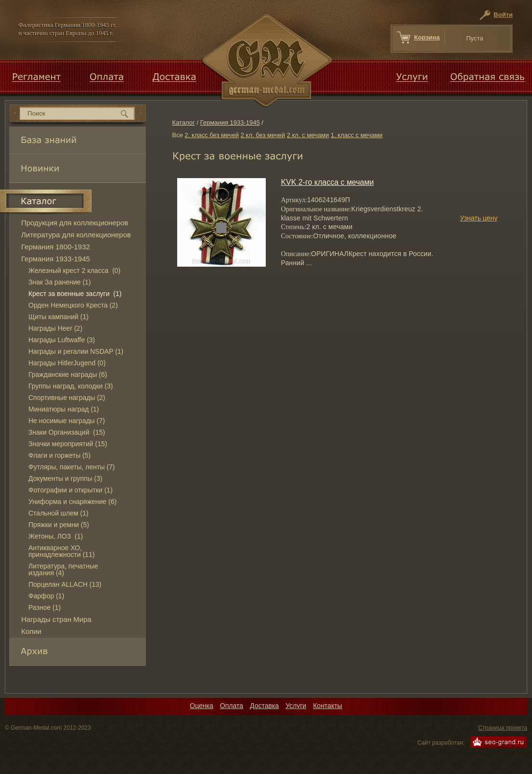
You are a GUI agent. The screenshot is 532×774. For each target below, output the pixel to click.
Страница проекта (503, 728)
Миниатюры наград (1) (64, 409)
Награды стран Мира (56, 619)
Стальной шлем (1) (58, 513)
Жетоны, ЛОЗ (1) (56, 536)
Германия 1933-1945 (230, 123)
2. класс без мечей (212, 135)
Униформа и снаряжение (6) (72, 502)
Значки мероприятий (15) (68, 444)
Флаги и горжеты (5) (59, 455)
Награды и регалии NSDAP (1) (76, 351)
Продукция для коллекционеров (75, 223)
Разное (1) (45, 607)
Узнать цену (479, 218)
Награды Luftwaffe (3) (62, 340)
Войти (503, 15)
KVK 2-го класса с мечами (327, 182)
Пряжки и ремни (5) (59, 525)
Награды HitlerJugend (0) (67, 363)
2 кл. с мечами (308, 135)
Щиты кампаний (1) (58, 317)
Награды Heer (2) (55, 328)
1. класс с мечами (357, 135)
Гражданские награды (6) (68, 374)
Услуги (296, 706)
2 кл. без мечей (263, 135)
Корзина (427, 37)
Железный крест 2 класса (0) (74, 271)
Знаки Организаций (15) (67, 432)
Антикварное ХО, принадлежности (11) (62, 551)
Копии (31, 631)
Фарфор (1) (46, 596)
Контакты (327, 706)
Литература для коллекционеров (76, 235)
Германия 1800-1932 (56, 247)
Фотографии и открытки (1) (71, 490)
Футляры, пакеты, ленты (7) (72, 467)
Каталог (184, 123)
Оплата (232, 706)
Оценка (201, 706)
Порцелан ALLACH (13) (65, 584)
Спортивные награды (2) (67, 398)
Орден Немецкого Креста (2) (73, 305)
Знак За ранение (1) (60, 282)
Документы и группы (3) (65, 478)
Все (178, 135)
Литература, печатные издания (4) (63, 569)
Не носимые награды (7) (67, 421)
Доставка (264, 706)
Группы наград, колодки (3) (71, 386)
